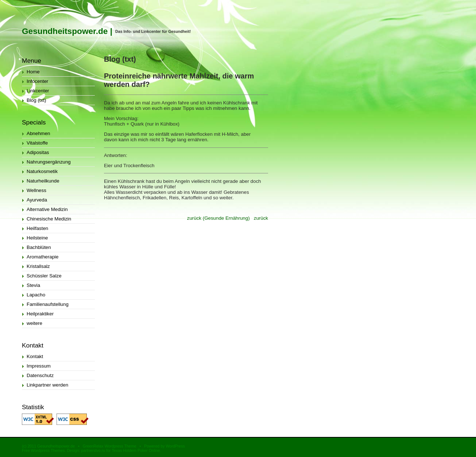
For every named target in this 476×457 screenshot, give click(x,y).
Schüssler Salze (44, 276)
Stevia (33, 285)
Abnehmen (38, 133)
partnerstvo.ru (93, 450)
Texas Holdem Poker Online (136, 450)
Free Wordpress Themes (43, 450)
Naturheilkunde (43, 181)
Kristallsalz (38, 266)
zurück (261, 218)
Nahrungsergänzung (49, 162)
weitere (34, 323)
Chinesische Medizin (49, 219)
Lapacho (36, 295)
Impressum (39, 366)
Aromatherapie (42, 257)
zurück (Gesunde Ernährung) (218, 218)
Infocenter (37, 81)
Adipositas (38, 152)
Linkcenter (38, 91)
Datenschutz (40, 375)
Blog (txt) (36, 100)
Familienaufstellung (48, 304)
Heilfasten (37, 228)
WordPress (175, 446)
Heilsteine (37, 238)
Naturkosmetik (42, 171)
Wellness (36, 190)
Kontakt (35, 356)
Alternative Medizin (47, 209)
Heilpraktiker (40, 314)
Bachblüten (39, 247)
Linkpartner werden (47, 385)
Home (33, 72)
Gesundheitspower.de (65, 31)
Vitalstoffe (37, 143)
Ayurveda (37, 200)
